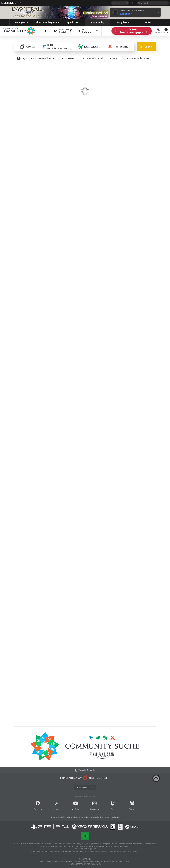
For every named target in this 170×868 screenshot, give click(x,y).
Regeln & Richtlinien (65, 817)
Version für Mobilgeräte (87, 770)
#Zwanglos (115, 58)
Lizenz (53, 817)
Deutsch (145, 3)
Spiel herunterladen (85, 788)
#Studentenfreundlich (93, 58)
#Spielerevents (69, 58)
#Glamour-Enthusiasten (138, 58)
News (58, 809)
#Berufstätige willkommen (43, 58)
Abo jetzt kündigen (113, 817)
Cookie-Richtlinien (98, 817)
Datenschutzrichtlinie (82, 817)
